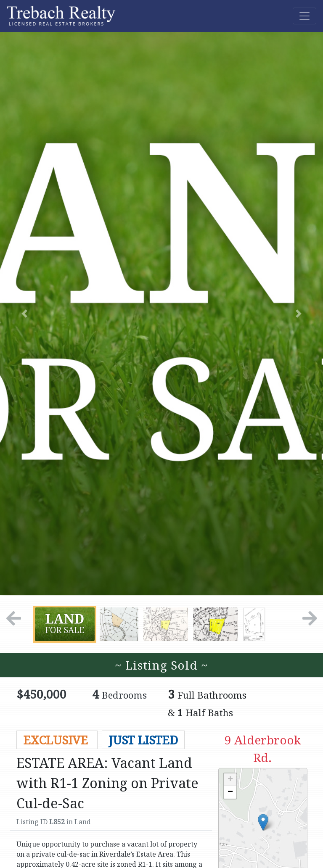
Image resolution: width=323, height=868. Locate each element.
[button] (24, 314)
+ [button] (230, 780)
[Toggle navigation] (304, 16)
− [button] (230, 792)
